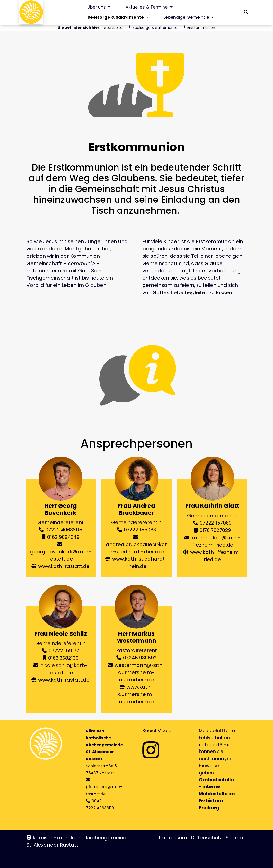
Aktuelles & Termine (147, 7)
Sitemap (236, 838)
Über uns (97, 7)
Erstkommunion (201, 28)
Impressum (173, 838)
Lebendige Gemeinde (187, 17)
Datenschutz (206, 838)
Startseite (113, 28)
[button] (246, 12)
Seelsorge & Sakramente (116, 17)
